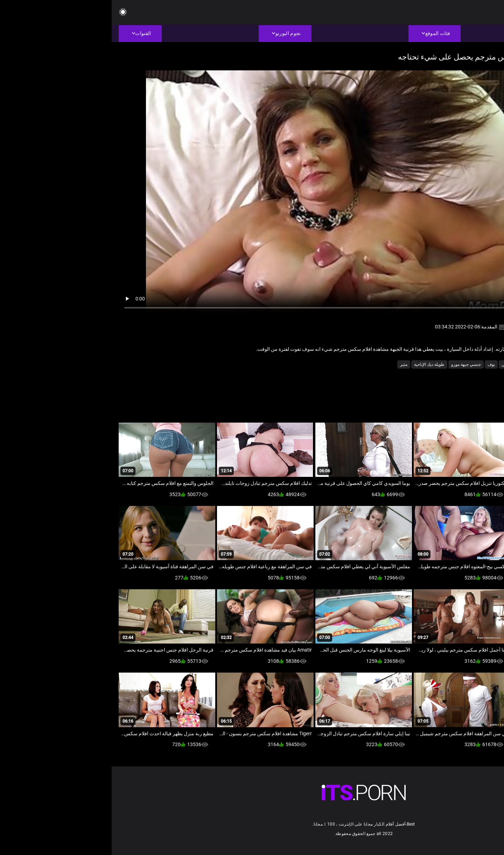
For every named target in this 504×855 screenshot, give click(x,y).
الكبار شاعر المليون (421, 364)
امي (393, 364)
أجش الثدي (454, 364)
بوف (380, 364)
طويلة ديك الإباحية (318, 364)
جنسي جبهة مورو (354, 364)
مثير (292, 364)
